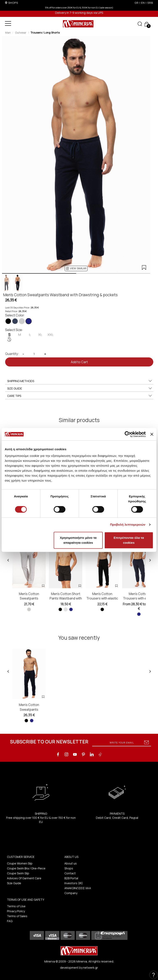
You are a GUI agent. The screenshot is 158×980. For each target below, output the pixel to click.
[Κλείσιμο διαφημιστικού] (152, 434)
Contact (70, 873)
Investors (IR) (74, 883)
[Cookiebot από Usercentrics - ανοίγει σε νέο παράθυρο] (128, 434)
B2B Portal (71, 878)
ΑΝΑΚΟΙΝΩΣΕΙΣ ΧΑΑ (78, 888)
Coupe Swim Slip (18, 873)
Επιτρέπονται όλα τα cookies (129, 540)
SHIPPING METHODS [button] (80, 381)
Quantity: (12, 354)
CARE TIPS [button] (80, 396)
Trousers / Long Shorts (45, 33)
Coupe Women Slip (20, 863)
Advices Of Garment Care (24, 878)
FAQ (10, 921)
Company (71, 893)
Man (8, 33)
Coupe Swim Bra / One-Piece (26, 868)
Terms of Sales (17, 916)
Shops (69, 868)
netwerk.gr (91, 968)
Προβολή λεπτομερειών (128, 524)
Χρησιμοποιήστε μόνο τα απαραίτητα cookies (78, 540)
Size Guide (14, 883)
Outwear (21, 33)
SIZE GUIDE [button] (80, 388)
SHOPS (13, 3)
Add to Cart (79, 362)
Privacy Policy (16, 911)
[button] (76, 268)
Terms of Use (16, 906)
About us (71, 863)
